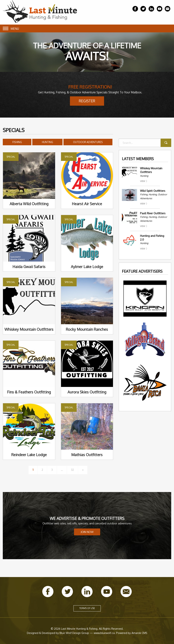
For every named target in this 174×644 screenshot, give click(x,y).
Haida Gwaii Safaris (29, 267)
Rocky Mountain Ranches (87, 329)
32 (72, 470)
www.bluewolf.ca (104, 633)
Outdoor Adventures (88, 142)
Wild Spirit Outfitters (153, 191)
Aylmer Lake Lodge (87, 267)
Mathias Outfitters (87, 455)
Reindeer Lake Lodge (29, 455)
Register (87, 101)
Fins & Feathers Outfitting (29, 392)
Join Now (87, 532)
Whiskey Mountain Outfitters (29, 329)
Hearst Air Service (87, 204)
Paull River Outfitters (153, 213)
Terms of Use (87, 608)
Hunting (47, 142)
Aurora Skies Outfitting (87, 392)
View (143, 181)
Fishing (17, 142)
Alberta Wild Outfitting (29, 204)
